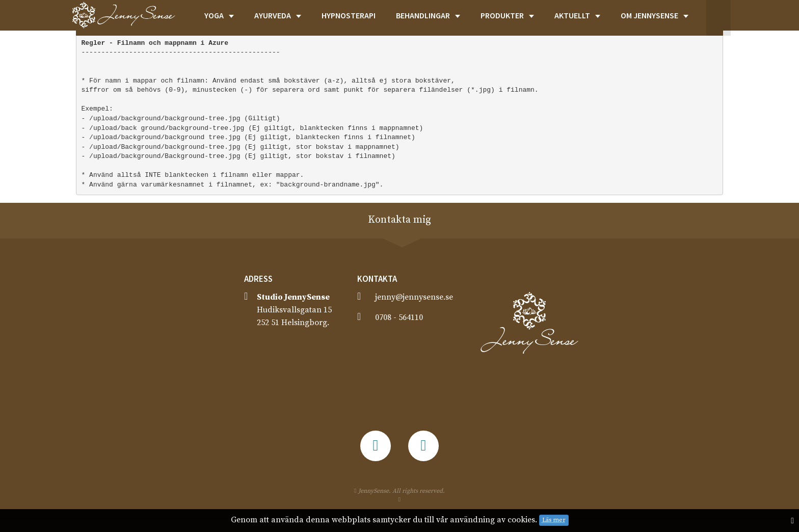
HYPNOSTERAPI (349, 15)
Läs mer (554, 520)
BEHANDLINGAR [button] (428, 15)
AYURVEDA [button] (278, 15)
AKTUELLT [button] (577, 15)
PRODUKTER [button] (507, 15)
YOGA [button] (219, 15)
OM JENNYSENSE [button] (655, 15)
